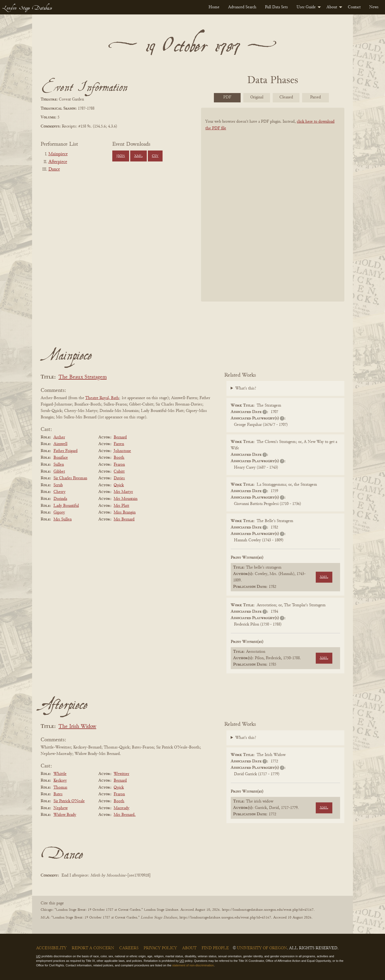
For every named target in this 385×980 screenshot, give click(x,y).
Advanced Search (242, 7)
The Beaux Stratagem (83, 377)
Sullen (59, 465)
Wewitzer (121, 774)
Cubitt (119, 472)
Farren (119, 444)
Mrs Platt (121, 506)
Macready (122, 808)
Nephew (61, 808)
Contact (354, 7)
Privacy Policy (160, 948)
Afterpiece (58, 162)
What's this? (246, 388)
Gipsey (59, 512)
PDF (227, 97)
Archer (59, 437)
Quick (119, 485)
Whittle (60, 774)
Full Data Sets (276, 7)
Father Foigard (66, 451)
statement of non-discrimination (193, 965)
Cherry (59, 492)
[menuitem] (214, 7)
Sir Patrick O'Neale (69, 801)
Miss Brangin (125, 512)
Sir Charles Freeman (70, 478)
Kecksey (60, 781)
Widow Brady (65, 815)
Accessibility (51, 948)
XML (138, 156)
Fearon (119, 465)
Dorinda (60, 499)
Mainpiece (58, 154)
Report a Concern (93, 948)
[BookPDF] (273, 212)
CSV (155, 156)
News (374, 7)
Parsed (315, 97)
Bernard (120, 437)
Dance (54, 169)
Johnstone (122, 451)
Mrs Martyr (123, 492)
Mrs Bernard (124, 519)
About (332, 7)
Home (214, 7)
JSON (121, 156)
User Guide (306, 7)
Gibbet (59, 472)
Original (257, 97)
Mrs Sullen (63, 519)
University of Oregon (262, 948)
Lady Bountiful (66, 506)
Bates (58, 794)
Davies (119, 478)
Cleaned (286, 97)
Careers (129, 948)
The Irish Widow (77, 727)
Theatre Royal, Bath (102, 398)
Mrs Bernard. (125, 815)
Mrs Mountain (126, 499)
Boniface (61, 458)
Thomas (60, 788)
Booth (119, 458)
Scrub (58, 485)
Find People (215, 948)
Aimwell (60, 444)
